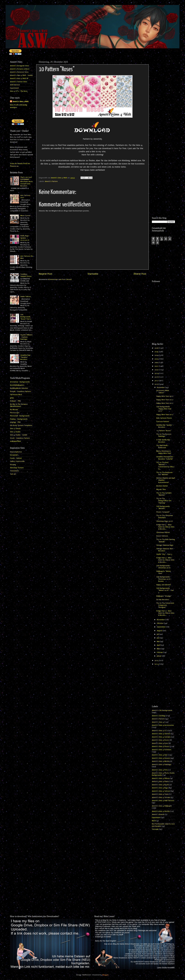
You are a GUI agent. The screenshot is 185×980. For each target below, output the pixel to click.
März (159, 649)
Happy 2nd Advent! (164, 585)
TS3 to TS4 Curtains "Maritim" (164, 494)
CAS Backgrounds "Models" (163, 507)
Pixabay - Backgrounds (19, 419)
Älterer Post (140, 274)
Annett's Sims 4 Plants (160, 782)
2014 (157, 664)
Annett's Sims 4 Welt (20, 102)
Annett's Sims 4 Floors (161, 746)
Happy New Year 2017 (165, 396)
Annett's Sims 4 (158, 722)
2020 (157, 370)
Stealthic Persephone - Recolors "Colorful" (165, 458)
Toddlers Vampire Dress (26, 275)
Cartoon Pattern (163, 422)
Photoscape (15, 413)
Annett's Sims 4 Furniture (162, 750)
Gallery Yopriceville (17, 461)
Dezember (161, 388)
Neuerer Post (45, 274)
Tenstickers (14, 471)
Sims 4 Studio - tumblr (19, 435)
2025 (157, 352)
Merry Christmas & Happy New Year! (164, 452)
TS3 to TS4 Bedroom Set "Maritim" (164, 474)
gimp (12, 398)
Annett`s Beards (158, 814)
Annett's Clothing (159, 716)
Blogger (105, 975)
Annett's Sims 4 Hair (160, 755)
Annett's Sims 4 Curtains (161, 737)
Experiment (14, 88)
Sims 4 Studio (15, 432)
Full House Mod (16, 395)
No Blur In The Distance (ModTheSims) (19, 405)
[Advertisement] (163, 97)
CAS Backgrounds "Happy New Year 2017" (164, 409)
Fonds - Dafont (16, 458)
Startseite (93, 274)
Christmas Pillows (163, 532)
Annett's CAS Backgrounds (162, 710)
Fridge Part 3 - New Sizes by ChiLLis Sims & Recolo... (165, 613)
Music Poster (25, 216)
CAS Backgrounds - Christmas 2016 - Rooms (164, 579)
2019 (157, 373)
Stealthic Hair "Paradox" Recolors (25, 357)
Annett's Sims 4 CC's (160, 731)
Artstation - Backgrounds (20, 382)
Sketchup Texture (17, 468)
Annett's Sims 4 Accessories (163, 725)
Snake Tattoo (26, 297)
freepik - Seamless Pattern (20, 392)
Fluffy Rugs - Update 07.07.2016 (25, 238)
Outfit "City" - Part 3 (164, 554)
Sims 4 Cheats (15, 429)
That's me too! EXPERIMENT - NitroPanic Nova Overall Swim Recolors (26, 182)
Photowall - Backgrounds (20, 416)
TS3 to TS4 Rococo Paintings (164, 435)
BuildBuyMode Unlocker (19, 388)
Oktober (160, 623)
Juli (158, 634)
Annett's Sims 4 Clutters (161, 734)
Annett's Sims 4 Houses (161, 758)
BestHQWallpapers (17, 385)
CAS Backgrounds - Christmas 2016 (164, 567)
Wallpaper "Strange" (164, 596)
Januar (159, 656)
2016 (157, 384)
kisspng (13, 465)
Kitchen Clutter (162, 486)
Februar (160, 652)
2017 (157, 381)
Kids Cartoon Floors (164, 418)
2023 (157, 359)
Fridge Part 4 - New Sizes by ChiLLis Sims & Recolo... (165, 560)
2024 (157, 355)
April (159, 645)
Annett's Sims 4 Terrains (161, 797)
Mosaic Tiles (161, 489)
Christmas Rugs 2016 (164, 521)
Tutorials (155, 829)
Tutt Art (13, 474)
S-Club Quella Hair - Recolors (164, 441)
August (160, 631)
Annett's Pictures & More (20, 69)
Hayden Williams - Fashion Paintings (26, 337)
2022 (157, 363)
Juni (158, 638)
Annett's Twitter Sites (19, 82)
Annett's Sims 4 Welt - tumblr (21, 75)
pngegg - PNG (15, 422)
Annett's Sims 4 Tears (160, 794)
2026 (157, 348)
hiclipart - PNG (15, 401)
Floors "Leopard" (163, 512)
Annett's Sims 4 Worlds (161, 811)
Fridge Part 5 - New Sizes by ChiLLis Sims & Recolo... (165, 527)
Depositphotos (16, 452)
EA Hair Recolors (163, 600)
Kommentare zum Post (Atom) (60, 279)
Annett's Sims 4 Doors (160, 740)
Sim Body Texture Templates (21, 425)
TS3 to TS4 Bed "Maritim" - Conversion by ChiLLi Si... (165, 466)
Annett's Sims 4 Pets (160, 770)
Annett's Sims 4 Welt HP (19, 78)
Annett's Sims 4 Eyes (160, 743)
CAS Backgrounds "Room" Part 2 (26, 317)
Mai (158, 642)
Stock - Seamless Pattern (20, 438)
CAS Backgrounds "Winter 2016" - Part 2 (165, 590)
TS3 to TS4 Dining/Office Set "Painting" (164, 501)
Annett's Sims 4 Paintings (162, 765)
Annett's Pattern (51, 181)
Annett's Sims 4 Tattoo (161, 791)
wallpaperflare (15, 441)
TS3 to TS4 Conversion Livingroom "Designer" (165, 605)
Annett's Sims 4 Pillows (161, 778)
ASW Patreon (15, 85)
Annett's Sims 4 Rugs (160, 788)
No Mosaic (14, 410)
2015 (157, 660)
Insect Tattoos (162, 536)
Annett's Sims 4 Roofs (160, 785)
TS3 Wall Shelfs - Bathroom (163, 447)
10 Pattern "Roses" (164, 431)
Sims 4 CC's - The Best (19, 91)
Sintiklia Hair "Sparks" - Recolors (165, 426)
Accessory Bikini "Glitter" (163, 392)
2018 (157, 377)
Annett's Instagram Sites (19, 66)
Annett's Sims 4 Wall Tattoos (163, 801)
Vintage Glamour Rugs (165, 545)
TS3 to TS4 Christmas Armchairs (165, 517)
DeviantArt (14, 455)
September (161, 627)
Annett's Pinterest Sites (19, 72)
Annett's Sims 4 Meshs (161, 761)
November (161, 620)
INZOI (154, 821)
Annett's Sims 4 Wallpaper (162, 806)
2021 (157, 366)
